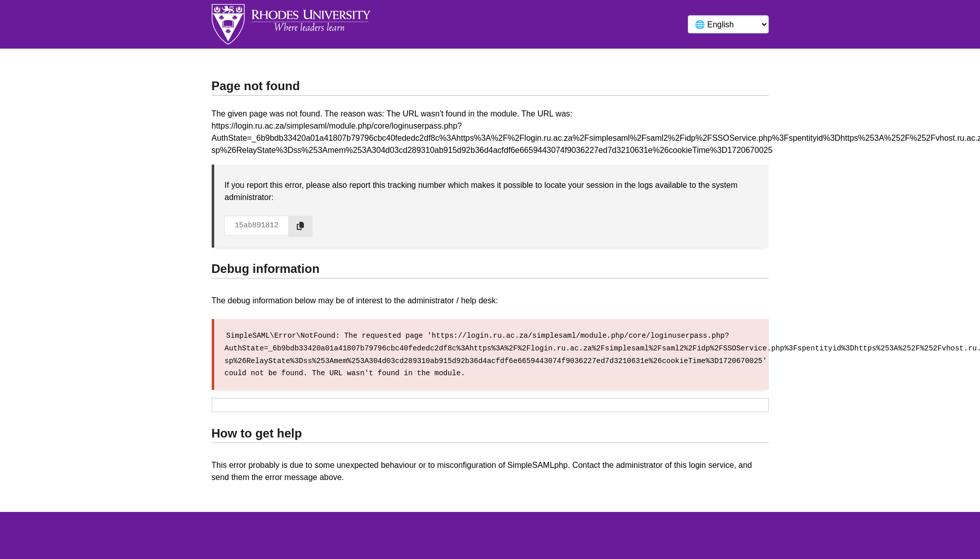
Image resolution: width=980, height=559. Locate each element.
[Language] (728, 24)
